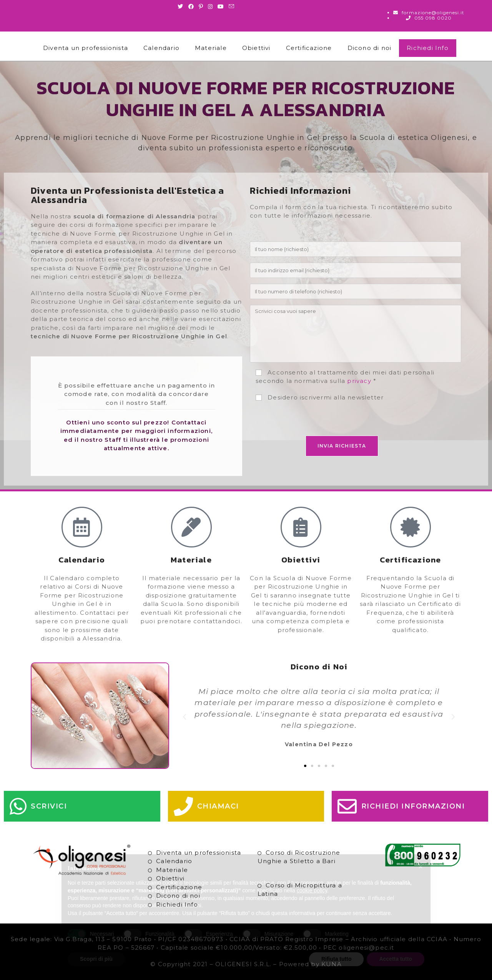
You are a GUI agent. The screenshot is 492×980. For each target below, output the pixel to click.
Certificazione (309, 48)
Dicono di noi (370, 48)
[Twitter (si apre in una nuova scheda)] (182, 7)
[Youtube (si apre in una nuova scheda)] (221, 7)
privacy (359, 381)
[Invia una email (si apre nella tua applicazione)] (232, 7)
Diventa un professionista (86, 48)
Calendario (161, 48)
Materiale (211, 48)
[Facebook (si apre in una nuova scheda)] (191, 7)
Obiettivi (256, 48)
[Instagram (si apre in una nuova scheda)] (210, 7)
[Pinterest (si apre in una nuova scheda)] (201, 7)
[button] (185, 717)
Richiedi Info (428, 48)
